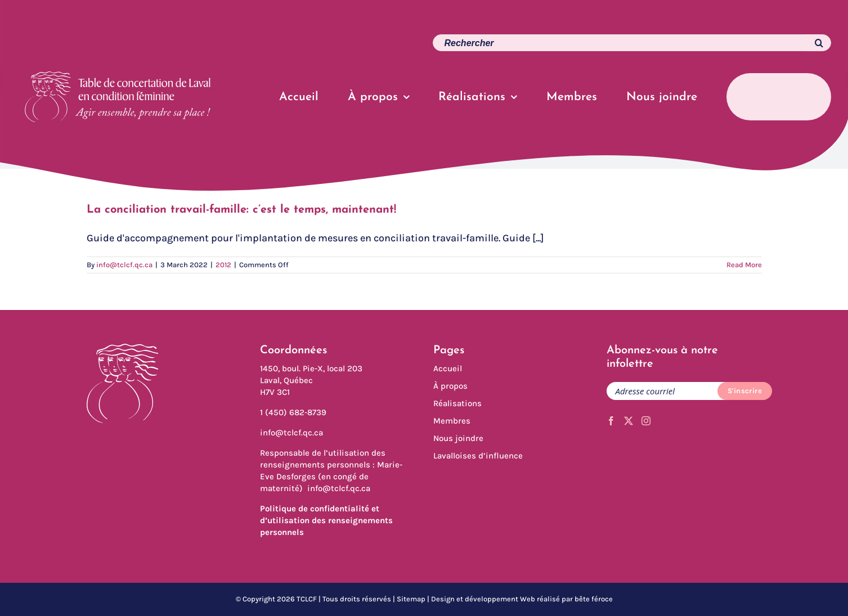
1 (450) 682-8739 (293, 412)
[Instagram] (646, 421)
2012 (223, 265)
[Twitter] (629, 421)
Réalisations (457, 403)
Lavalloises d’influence (478, 456)
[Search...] (632, 43)
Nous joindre (458, 438)
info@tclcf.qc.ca (124, 265)
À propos (450, 386)
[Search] (813, 43)
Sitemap (411, 599)
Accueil (448, 368)
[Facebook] (611, 421)
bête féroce (594, 599)
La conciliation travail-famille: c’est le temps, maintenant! (241, 210)
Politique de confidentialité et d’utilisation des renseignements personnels (326, 520)
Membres (452, 421)
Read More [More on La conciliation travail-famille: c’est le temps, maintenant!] (744, 265)
